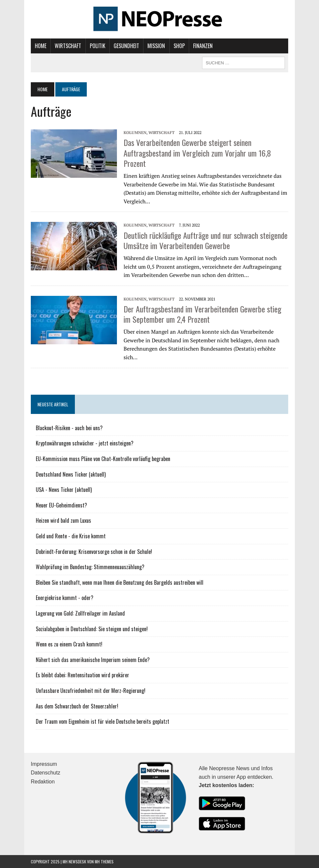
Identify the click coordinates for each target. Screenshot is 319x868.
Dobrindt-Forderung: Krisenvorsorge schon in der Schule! (94, 552)
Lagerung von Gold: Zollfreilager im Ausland (80, 613)
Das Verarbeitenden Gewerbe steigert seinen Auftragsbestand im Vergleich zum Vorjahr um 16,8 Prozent (197, 153)
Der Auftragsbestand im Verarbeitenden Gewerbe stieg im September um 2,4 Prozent (202, 314)
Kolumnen (135, 133)
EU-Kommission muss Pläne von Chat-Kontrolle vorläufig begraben (103, 459)
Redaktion (43, 782)
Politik (98, 46)
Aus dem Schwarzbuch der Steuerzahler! (77, 706)
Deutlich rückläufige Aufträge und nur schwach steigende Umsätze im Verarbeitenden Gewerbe (206, 240)
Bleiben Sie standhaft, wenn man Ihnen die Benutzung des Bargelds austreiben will (120, 582)
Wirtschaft (68, 46)
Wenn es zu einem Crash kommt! (69, 644)
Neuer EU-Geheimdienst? (61, 505)
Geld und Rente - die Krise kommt (71, 536)
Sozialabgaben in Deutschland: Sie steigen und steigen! (92, 629)
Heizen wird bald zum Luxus (63, 520)
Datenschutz (46, 773)
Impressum (44, 764)
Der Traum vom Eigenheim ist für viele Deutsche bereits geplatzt (103, 721)
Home (41, 46)
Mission (156, 46)
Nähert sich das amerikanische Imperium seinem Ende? (93, 660)
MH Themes (104, 862)
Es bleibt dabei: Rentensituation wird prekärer (82, 675)
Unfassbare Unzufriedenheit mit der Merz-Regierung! (91, 691)
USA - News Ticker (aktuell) (64, 490)
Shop (179, 46)
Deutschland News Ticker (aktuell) (71, 474)
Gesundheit (126, 46)
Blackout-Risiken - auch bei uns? (69, 428)
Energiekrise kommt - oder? (65, 598)
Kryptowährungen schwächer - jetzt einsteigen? (85, 443)
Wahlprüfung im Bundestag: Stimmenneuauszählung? (90, 567)
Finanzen (203, 46)
